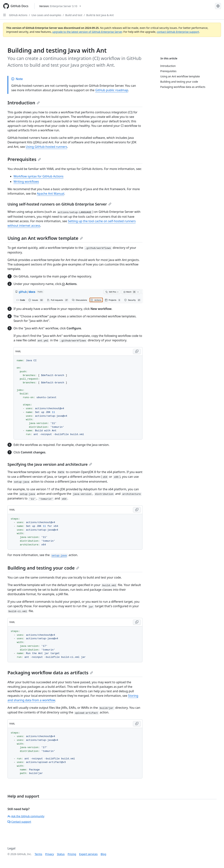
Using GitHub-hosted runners (46, 147)
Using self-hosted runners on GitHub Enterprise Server (59, 204)
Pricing (72, 854)
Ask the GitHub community (26, 816)
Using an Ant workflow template (45, 238)
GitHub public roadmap (112, 90)
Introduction (24, 103)
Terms (38, 854)
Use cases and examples (46, 15)
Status (61, 854)
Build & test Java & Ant (100, 15)
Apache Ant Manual (50, 194)
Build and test (74, 15)
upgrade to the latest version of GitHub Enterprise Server (87, 32)
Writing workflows (26, 182)
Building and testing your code (43, 568)
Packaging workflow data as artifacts (50, 672)
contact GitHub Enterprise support (178, 32)
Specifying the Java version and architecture (50, 464)
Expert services (88, 854)
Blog (103, 854)
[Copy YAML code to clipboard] (137, 351)
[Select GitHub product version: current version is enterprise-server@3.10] (60, 6)
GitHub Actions (18, 15)
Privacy (50, 854)
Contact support (19, 822)
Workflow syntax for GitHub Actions (39, 176)
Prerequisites (24, 159)
